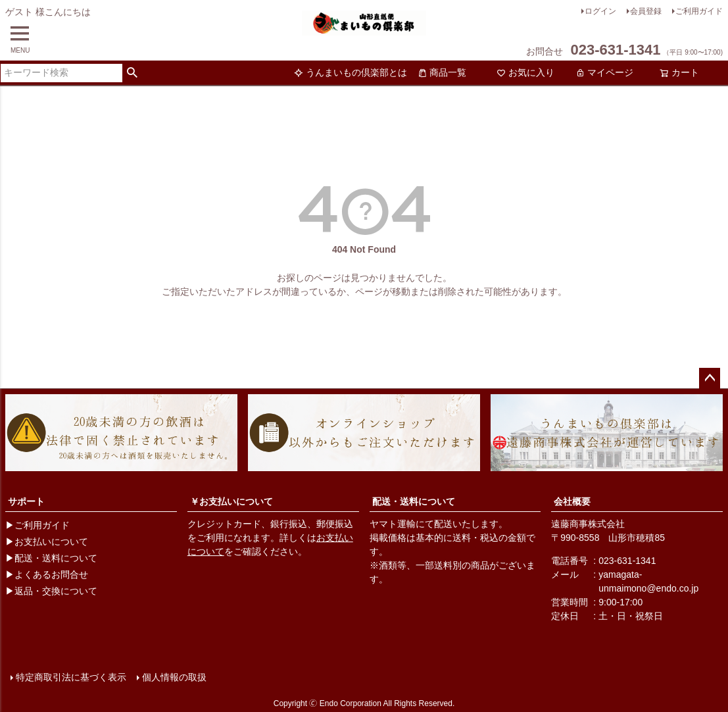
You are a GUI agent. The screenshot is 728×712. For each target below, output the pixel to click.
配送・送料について (414, 501)
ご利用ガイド (699, 11)
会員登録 (646, 11)
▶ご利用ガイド (37, 525)
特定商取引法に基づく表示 (71, 677)
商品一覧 (442, 72)
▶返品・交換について (51, 591)
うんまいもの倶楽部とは (351, 72)
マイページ (604, 72)
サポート (26, 501)
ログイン (600, 11)
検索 (133, 73)
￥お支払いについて (231, 501)
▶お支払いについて (47, 542)
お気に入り (525, 72)
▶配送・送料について (51, 558)
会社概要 (572, 501)
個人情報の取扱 (174, 677)
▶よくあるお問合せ (47, 574)
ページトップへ (710, 378)
